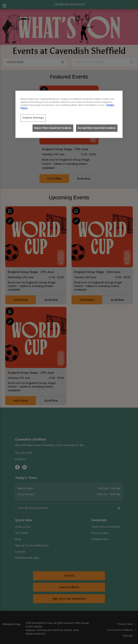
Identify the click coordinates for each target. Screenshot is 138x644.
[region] (69, 114)
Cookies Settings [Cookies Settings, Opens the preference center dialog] (33, 118)
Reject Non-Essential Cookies (53, 128)
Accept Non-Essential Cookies (97, 128)
